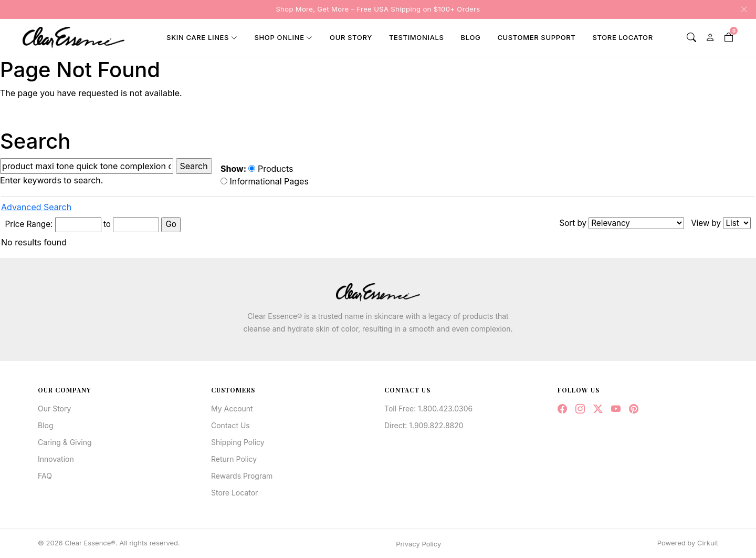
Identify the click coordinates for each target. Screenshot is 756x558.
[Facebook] (562, 409)
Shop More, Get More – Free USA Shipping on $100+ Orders (378, 9)
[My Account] (710, 38)
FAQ (45, 476)
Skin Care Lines (198, 37)
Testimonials (417, 37)
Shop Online (279, 37)
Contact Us (230, 425)
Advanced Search (36, 207)
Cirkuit (708, 543)
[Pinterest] (634, 409)
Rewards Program (242, 476)
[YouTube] (616, 409)
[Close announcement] (741, 9)
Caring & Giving (65, 442)
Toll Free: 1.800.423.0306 (428, 409)
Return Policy (234, 459)
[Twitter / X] (598, 409)
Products (271, 169)
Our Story (351, 37)
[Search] (691, 38)
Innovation (56, 459)
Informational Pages (265, 181)
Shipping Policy (238, 442)
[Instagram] (580, 409)
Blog (471, 37)
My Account (232, 409)
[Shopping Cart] (729, 38)
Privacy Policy (418, 544)
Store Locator (622, 37)
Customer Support (536, 37)
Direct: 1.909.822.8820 (424, 425)
